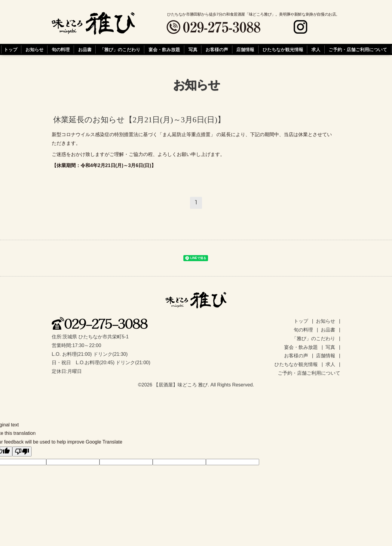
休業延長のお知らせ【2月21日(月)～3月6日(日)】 (139, 120)
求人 (316, 50)
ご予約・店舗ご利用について (358, 50)
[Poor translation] (22, 451)
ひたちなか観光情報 (283, 50)
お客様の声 (217, 50)
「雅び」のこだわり (120, 50)
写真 (193, 50)
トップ (11, 50)
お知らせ (35, 50)
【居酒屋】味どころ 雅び (181, 385)
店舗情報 (245, 50)
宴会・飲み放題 (164, 50)
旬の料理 (61, 50)
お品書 (85, 50)
